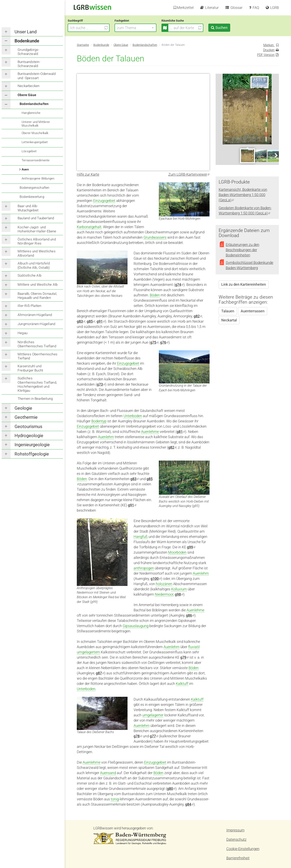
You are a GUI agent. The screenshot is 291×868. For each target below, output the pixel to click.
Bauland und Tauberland (36, 218)
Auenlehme (150, 432)
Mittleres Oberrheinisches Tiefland (37, 356)
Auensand (108, 773)
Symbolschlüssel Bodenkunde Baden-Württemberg (249, 265)
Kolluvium (179, 589)
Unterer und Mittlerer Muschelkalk (36, 124)
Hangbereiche (31, 113)
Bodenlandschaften (34, 104)
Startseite (83, 45)
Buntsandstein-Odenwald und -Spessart (37, 76)
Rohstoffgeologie (32, 454)
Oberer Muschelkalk (35, 133)
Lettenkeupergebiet (35, 142)
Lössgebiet (29, 151)
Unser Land (26, 32)
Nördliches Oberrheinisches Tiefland (37, 344)
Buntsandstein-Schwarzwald (29, 64)
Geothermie (26, 417)
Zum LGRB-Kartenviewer (189, 174)
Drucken (269, 50)
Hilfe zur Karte (88, 174)
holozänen (164, 584)
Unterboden (133, 416)
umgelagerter (153, 715)
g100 (156, 579)
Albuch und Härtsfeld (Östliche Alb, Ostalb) (34, 265)
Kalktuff (182, 684)
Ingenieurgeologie (32, 445)
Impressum (235, 830)
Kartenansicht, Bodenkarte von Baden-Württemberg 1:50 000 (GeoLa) (243, 195)
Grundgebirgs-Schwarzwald (28, 52)
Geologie (23, 408)
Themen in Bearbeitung (35, 399)
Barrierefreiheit (238, 858)
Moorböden (177, 552)
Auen (25, 169)
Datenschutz (236, 839)
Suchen (230, 28)
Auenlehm (106, 437)
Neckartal (229, 320)
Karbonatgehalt (89, 227)
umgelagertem (88, 652)
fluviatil (194, 647)
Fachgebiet (131, 21)
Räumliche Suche (182, 21)
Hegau (23, 333)
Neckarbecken (28, 86)
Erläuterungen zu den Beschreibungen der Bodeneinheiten (242, 250)
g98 (179, 594)
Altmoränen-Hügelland (35, 315)
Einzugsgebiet (104, 201)
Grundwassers (155, 237)
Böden (155, 295)
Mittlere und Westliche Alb (38, 284)
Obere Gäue (27, 95)
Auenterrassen (253, 311)
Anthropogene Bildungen (38, 178)
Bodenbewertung (32, 197)
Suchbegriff (84, 21)
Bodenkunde (27, 41)
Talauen (228, 311)
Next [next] (276, 155)
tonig (115, 799)
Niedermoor (164, 594)
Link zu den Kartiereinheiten (244, 284)
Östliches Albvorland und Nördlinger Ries (37, 241)
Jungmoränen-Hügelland (36, 324)
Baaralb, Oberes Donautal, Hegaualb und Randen (37, 296)
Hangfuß (141, 537)
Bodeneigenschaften (35, 188)
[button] (145, 28)
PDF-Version (266, 55)
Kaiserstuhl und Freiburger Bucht (30, 368)
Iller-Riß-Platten (29, 306)
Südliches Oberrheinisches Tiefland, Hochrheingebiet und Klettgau (37, 384)
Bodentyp (99, 421)
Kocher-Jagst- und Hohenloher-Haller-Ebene (37, 229)
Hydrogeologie (29, 436)
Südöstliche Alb (30, 275)
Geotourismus (28, 427)
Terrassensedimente (36, 160)
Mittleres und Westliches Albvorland (37, 253)
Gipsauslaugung (136, 626)
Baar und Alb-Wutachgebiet (28, 208)
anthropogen (144, 568)
